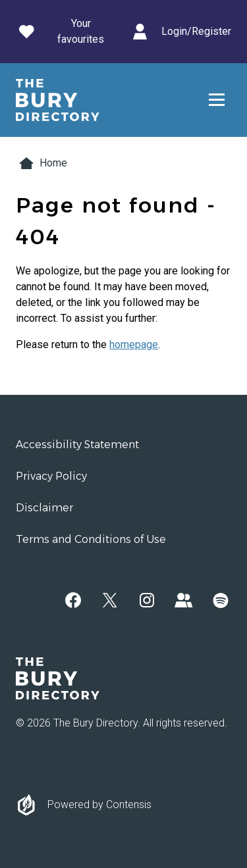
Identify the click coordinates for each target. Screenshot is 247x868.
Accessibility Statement (77, 445)
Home (41, 163)
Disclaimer (44, 508)
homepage (134, 345)
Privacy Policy (51, 476)
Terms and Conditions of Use (91, 539)
